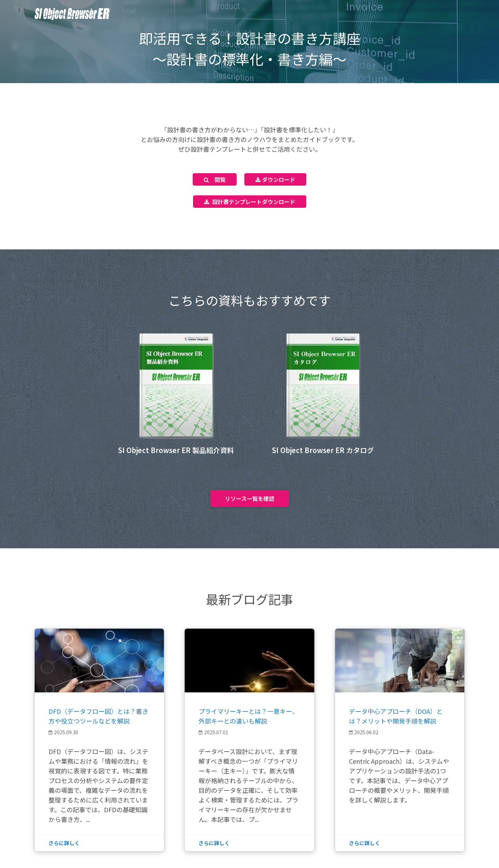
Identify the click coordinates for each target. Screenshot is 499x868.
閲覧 (215, 179)
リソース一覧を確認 (250, 498)
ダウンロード (275, 179)
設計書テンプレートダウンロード (250, 202)
